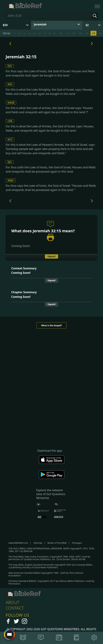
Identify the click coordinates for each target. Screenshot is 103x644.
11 (67, 33)
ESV (10, 66)
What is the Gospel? (52, 325)
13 (80, 33)
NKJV (11, 180)
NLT (10, 139)
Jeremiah (40, 24)
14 (87, 33)
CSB (10, 121)
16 (100, 33)
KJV (10, 162)
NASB (11, 103)
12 (74, 33)
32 (87, 25)
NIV (10, 84)
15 (93, 33)
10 (61, 33)
